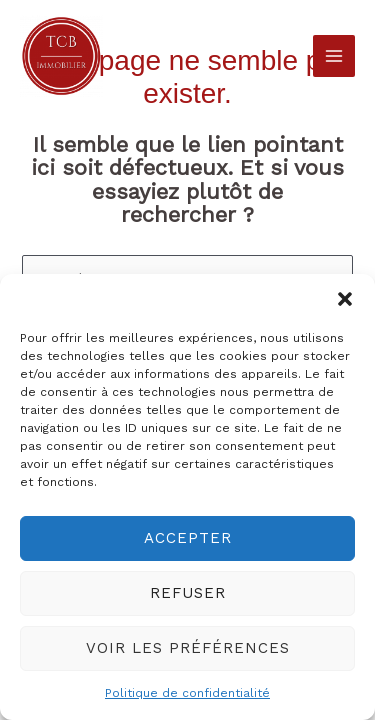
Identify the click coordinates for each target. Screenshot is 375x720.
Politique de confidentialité (187, 693)
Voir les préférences (188, 648)
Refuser (188, 593)
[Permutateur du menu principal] (334, 56)
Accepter (188, 538)
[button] (345, 299)
